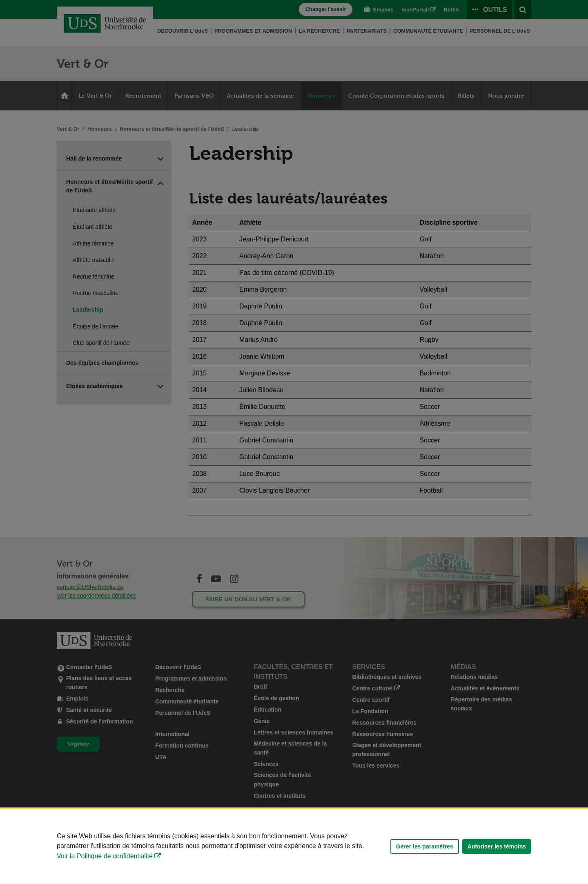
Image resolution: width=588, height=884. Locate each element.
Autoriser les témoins (497, 846)
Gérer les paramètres (425, 846)
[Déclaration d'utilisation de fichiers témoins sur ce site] (294, 846)
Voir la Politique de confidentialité (105, 856)
